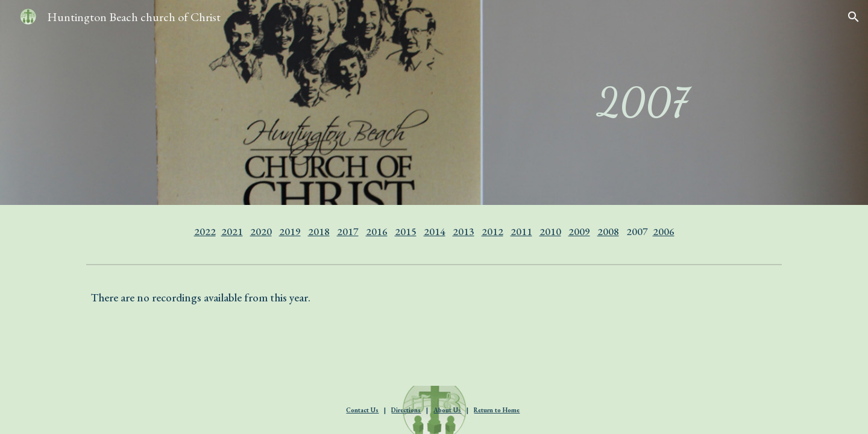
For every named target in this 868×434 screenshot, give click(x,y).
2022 (205, 231)
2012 (492, 231)
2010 (550, 231)
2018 (319, 231)
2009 (579, 231)
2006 (664, 231)
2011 (521, 231)
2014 (435, 231)
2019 (290, 231)
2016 (377, 231)
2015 (406, 231)
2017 (348, 231)
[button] (854, 17)
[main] (642, 102)
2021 (232, 231)
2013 (464, 231)
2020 (261, 231)
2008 (608, 231)
